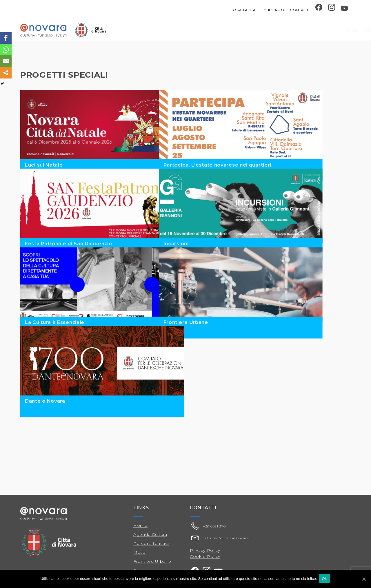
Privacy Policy (205, 550)
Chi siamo (274, 10)
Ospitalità (245, 10)
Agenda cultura (176, 30)
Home (145, 30)
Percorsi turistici (151, 543)
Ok (325, 579)
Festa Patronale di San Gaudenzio (68, 260)
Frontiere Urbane (214, 354)
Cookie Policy (205, 556)
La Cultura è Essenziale (55, 354)
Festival (258, 30)
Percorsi (323, 30)
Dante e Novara (45, 449)
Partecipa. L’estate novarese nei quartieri (245, 165)
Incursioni (204, 260)
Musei (140, 552)
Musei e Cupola (290, 30)
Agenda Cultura (150, 534)
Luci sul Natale (44, 165)
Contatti (300, 10)
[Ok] (364, 579)
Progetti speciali (222, 30)
